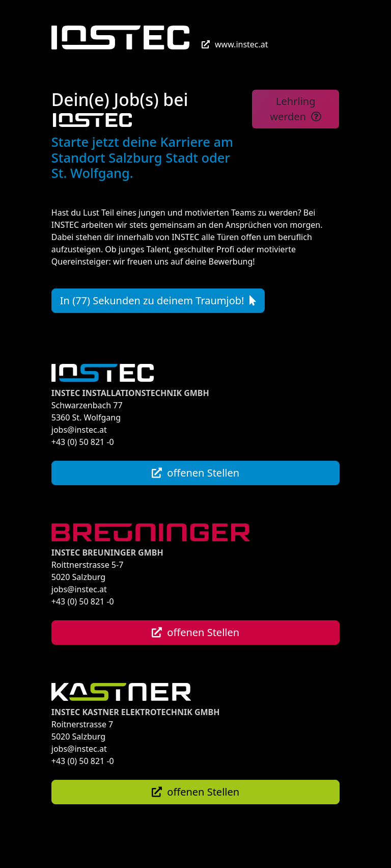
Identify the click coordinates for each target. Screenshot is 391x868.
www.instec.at (235, 44)
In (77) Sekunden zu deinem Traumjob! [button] (158, 300)
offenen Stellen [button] (195, 473)
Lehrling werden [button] (296, 109)
